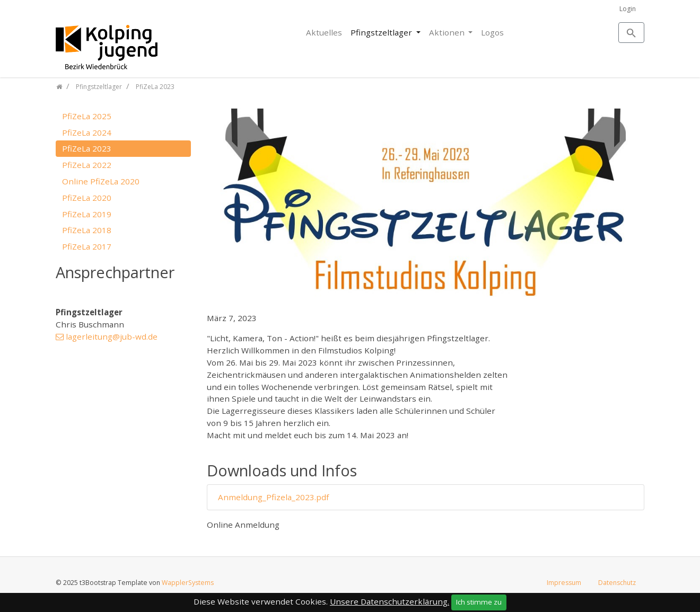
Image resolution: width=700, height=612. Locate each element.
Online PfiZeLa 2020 (101, 181)
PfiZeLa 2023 (87, 148)
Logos (492, 32)
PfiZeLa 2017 (87, 246)
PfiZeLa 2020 (87, 198)
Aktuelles (324, 32)
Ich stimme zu (479, 602)
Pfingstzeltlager (382, 32)
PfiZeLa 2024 (87, 132)
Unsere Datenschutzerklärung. (390, 601)
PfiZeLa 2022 (87, 165)
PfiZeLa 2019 (87, 214)
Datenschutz (617, 583)
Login (628, 9)
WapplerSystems (188, 583)
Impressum (564, 583)
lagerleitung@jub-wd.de (112, 336)
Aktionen (448, 32)
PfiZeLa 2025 (87, 116)
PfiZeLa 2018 (87, 230)
